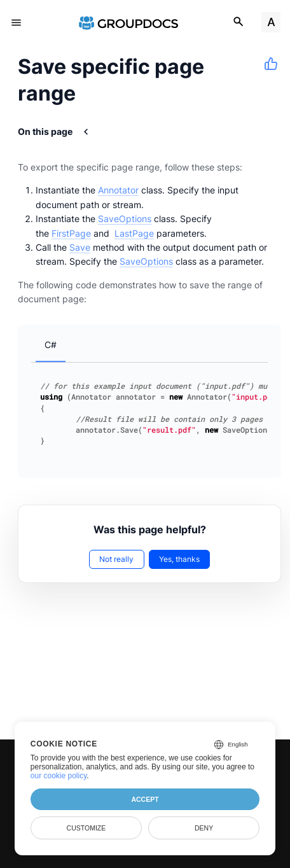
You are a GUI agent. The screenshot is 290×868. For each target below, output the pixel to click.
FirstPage (71, 233)
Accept (145, 799)
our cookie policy (59, 776)
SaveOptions (125, 219)
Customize (86, 828)
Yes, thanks (179, 559)
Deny (204, 828)
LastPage (134, 233)
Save (80, 247)
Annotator (118, 190)
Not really (116, 559)
